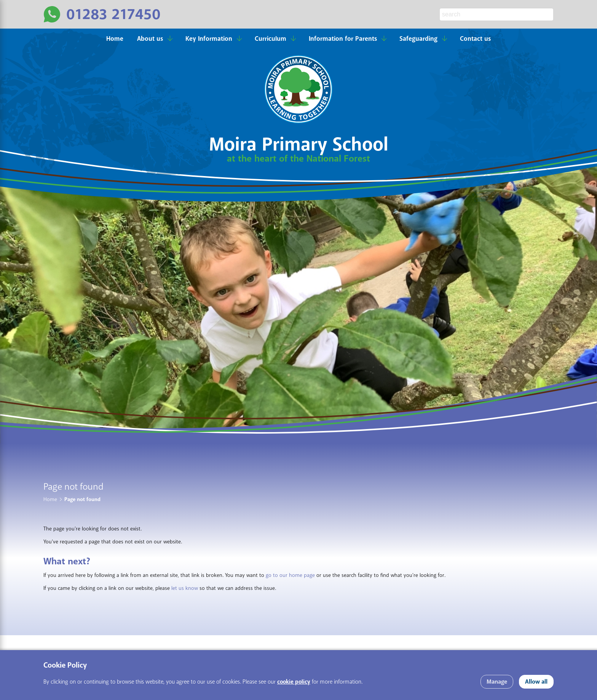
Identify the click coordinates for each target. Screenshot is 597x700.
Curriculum (271, 39)
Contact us (475, 39)
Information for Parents (343, 39)
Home (115, 39)
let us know (185, 588)
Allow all (536, 682)
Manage (497, 682)
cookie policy (294, 682)
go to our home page (290, 575)
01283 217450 (113, 14)
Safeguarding (418, 39)
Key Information (209, 39)
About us (150, 39)
